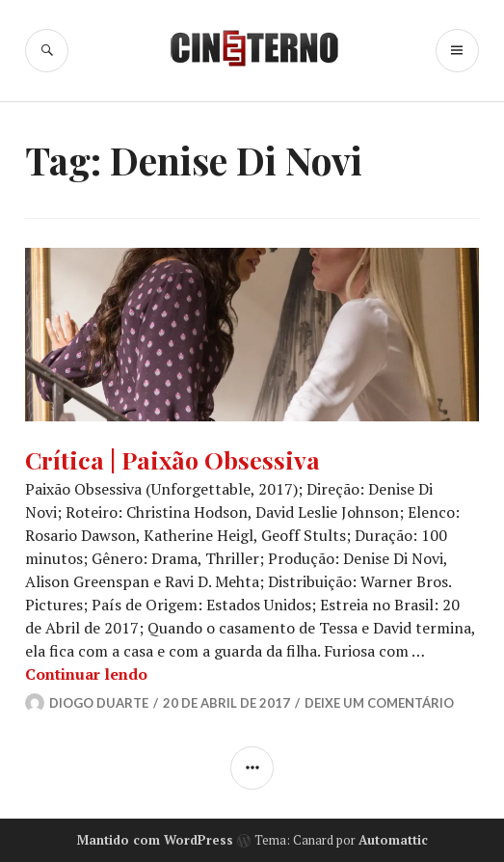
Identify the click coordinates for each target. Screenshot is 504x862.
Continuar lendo (86, 674)
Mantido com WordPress (155, 840)
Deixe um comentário (379, 703)
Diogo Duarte (99, 703)
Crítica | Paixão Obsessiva (172, 459)
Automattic (393, 840)
